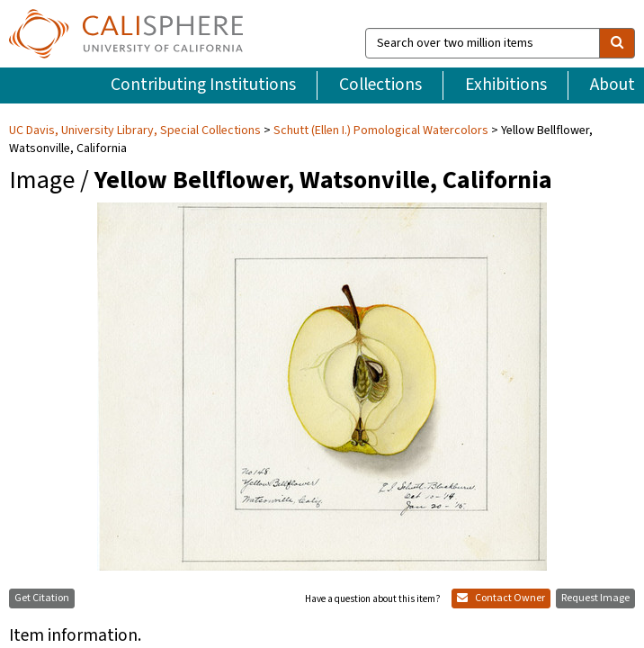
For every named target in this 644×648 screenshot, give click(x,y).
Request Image (595, 563)
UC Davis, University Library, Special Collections (136, 94)
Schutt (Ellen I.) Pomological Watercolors (381, 94)
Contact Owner (501, 563)
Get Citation (42, 563)
